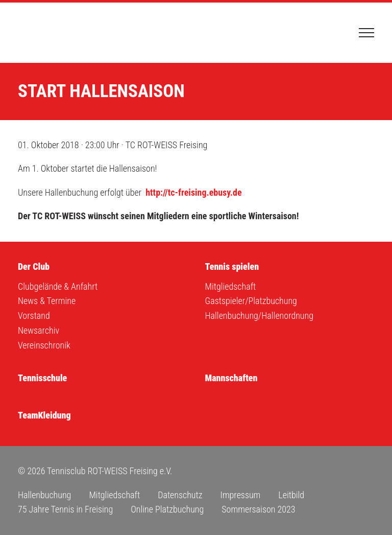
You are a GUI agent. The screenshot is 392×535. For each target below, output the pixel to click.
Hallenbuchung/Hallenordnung (259, 316)
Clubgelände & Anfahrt (58, 286)
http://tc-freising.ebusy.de (193, 192)
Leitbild (291, 495)
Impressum (240, 495)
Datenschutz (180, 495)
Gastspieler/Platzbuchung (251, 301)
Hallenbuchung (44, 495)
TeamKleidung (44, 415)
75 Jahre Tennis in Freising (65, 509)
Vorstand (34, 316)
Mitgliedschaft (231, 286)
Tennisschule (42, 378)
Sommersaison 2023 (258, 509)
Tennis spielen (232, 266)
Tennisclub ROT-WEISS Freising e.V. (69, 33)
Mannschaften (231, 378)
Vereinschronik (44, 345)
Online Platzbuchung (167, 509)
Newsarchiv (39, 330)
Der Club (34, 266)
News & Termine (47, 301)
